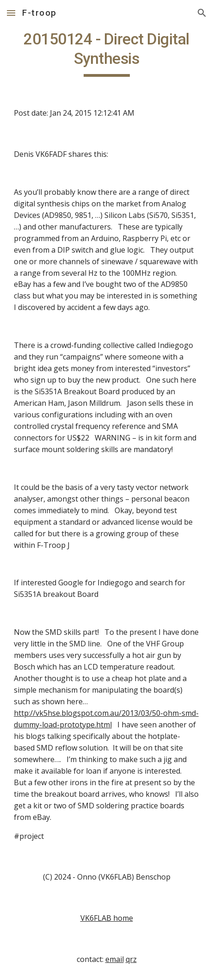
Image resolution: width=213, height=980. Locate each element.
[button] (11, 13)
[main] (106, 53)
